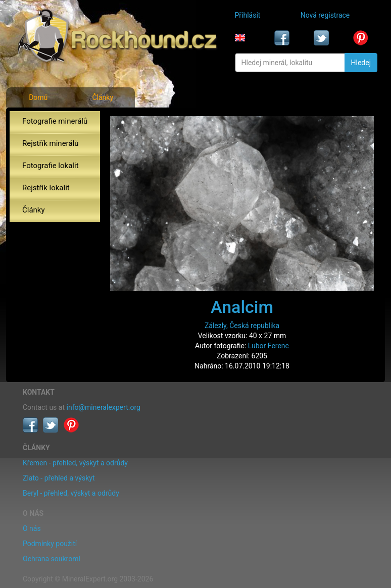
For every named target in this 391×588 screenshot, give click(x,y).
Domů (38, 97)
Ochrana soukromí (52, 559)
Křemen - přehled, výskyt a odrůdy (75, 463)
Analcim (242, 307)
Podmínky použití (50, 544)
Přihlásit (248, 15)
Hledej (361, 63)
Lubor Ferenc (268, 346)
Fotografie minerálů (55, 121)
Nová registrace (325, 15)
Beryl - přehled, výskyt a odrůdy (71, 493)
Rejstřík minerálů (50, 143)
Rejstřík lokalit (46, 188)
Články (103, 97)
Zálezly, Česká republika (242, 326)
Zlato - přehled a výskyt (59, 478)
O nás (32, 528)
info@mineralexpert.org (104, 407)
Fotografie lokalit (51, 166)
